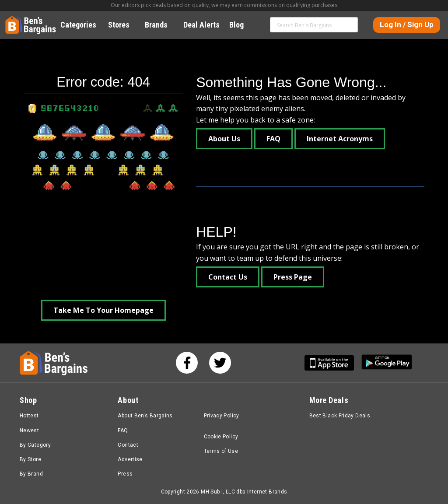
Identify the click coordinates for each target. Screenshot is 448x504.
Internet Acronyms (340, 139)
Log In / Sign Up (407, 24)
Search (350, 24)
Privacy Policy (222, 416)
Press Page (293, 277)
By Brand (31, 474)
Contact (128, 445)
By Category (35, 445)
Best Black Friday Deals (340, 416)
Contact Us (228, 277)
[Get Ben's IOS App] (332, 363)
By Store (30, 459)
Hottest (29, 416)
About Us (224, 139)
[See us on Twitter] (220, 363)
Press (125, 474)
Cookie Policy (221, 437)
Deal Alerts (201, 25)
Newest (29, 430)
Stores (124, 25)
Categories (83, 25)
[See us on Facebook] (187, 363)
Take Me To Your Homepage (103, 310)
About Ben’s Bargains (145, 416)
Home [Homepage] (12, 20)
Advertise (130, 459)
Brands (161, 25)
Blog (241, 25)
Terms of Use (221, 451)
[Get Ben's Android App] (387, 363)
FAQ (273, 139)
